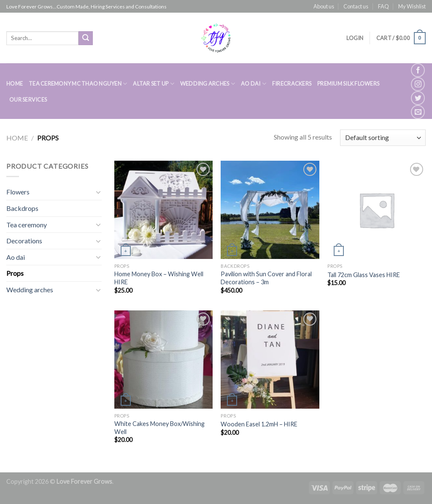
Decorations (24, 241)
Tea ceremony (27, 225)
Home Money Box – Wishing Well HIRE (159, 278)
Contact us (356, 6)
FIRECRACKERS (292, 84)
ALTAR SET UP (154, 84)
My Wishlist (412, 6)
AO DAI (254, 84)
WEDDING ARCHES (208, 84)
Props (15, 273)
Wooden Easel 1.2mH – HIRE (259, 424)
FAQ (383, 6)
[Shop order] (383, 138)
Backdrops (22, 208)
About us (324, 6)
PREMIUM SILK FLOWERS (348, 84)
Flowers (18, 192)
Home (17, 138)
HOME (15, 84)
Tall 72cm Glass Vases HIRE (364, 275)
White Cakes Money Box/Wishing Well (159, 428)
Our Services (28, 100)
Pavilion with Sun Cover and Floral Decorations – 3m (266, 278)
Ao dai (16, 257)
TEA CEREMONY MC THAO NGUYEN (78, 84)
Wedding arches (30, 290)
